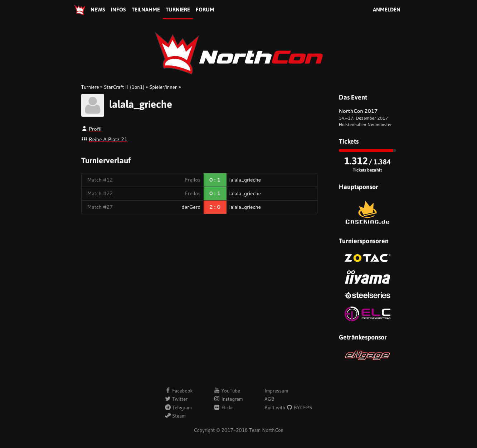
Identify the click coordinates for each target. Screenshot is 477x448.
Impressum (276, 391)
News (98, 9)
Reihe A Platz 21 (108, 139)
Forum (205, 9)
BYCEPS (299, 408)
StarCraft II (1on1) (124, 87)
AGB (269, 399)
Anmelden (387, 9)
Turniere (178, 9)
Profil (95, 129)
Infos (118, 9)
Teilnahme (146, 9)
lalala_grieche (141, 104)
